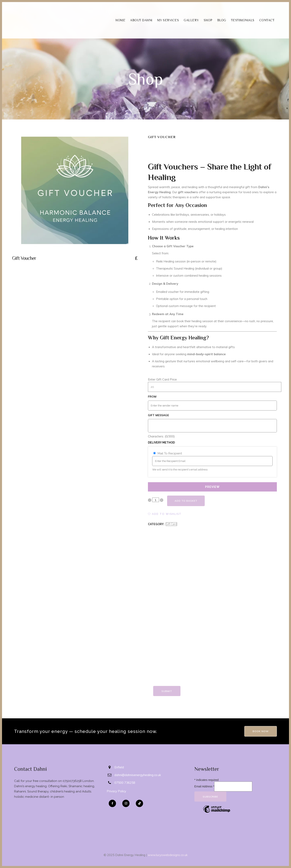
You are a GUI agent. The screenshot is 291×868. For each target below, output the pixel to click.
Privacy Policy (116, 791)
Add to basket (187, 501)
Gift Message (158, 415)
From (152, 397)
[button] (165, 514)
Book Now (261, 731)
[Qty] (156, 500)
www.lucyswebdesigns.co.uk (168, 855)
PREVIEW (212, 487)
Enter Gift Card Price (162, 379)
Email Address (204, 786)
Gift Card (171, 524)
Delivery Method (161, 443)
